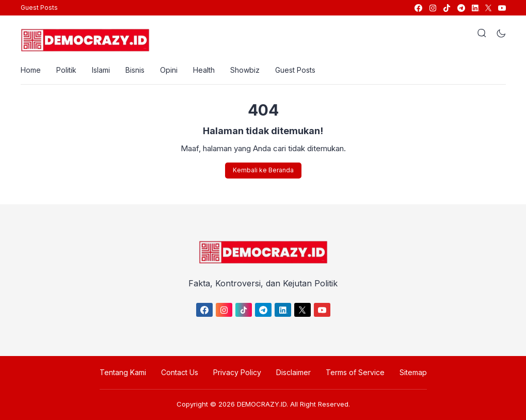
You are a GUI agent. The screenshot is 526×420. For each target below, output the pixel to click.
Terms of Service (355, 372)
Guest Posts (39, 7)
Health (204, 70)
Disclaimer (293, 372)
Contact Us (180, 372)
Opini (169, 70)
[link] (418, 8)
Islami (101, 70)
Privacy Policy (237, 372)
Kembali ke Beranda (263, 170)
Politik (66, 70)
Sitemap (413, 372)
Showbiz (245, 70)
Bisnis (135, 70)
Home (31, 70)
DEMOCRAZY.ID (262, 404)
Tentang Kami (123, 372)
